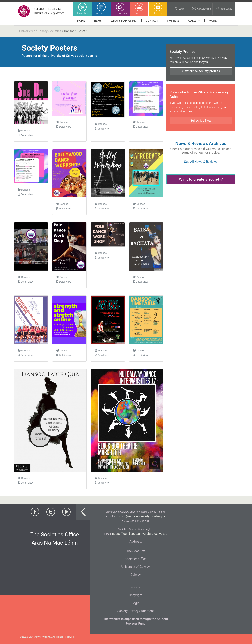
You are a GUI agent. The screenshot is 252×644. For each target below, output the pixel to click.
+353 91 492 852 (140, 521)
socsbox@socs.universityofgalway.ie (140, 516)
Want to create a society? (201, 179)
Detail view (25, 135)
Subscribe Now (201, 120)
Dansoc (69, 31)
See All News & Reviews (201, 162)
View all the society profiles (201, 71)
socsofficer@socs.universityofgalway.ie (140, 534)
